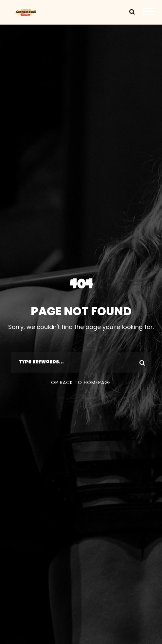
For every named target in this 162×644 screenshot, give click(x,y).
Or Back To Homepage (81, 382)
